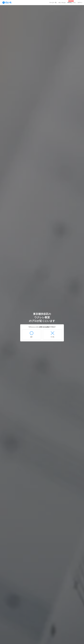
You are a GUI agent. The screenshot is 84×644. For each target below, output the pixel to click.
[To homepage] (7, 3)
